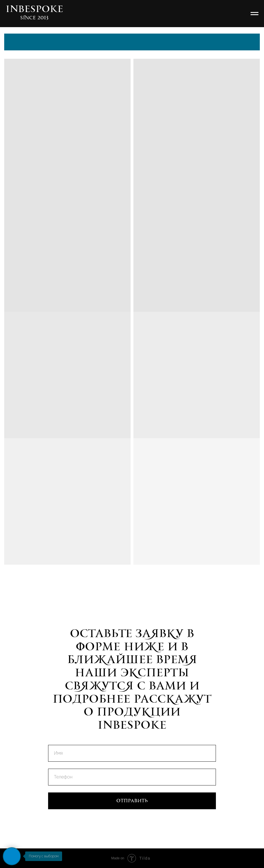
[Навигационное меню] (254, 14)
